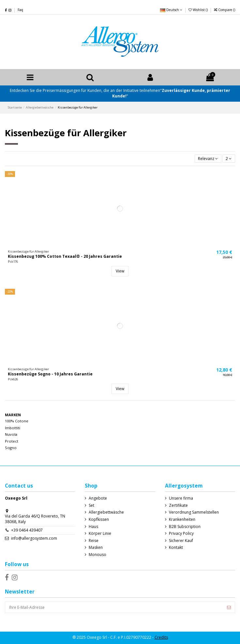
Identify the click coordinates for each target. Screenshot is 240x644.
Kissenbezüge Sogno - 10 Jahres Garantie (50, 374)
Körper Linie (100, 534)
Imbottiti (13, 428)
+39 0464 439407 (27, 530)
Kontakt (176, 548)
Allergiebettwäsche (106, 512)
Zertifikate (178, 505)
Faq (20, 10)
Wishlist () (199, 10)
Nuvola (11, 434)
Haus (93, 527)
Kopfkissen (99, 520)
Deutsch (171, 10)
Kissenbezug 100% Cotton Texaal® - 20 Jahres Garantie (65, 256)
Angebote (98, 498)
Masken (96, 548)
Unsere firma (181, 498)
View (120, 271)
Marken (13, 415)
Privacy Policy (181, 534)
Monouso (97, 555)
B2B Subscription (185, 527)
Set (91, 505)
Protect (12, 441)
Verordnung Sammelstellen (194, 512)
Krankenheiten (182, 520)
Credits (161, 637)
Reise (94, 541)
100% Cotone (17, 421)
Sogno (11, 448)
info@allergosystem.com (34, 538)
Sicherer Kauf (181, 541)
